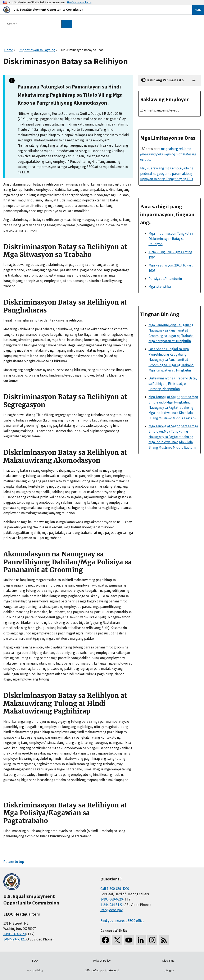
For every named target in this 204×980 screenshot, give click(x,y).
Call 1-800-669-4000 (115, 889)
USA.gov (169, 970)
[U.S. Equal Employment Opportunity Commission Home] (93, 10)
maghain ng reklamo (168, 154)
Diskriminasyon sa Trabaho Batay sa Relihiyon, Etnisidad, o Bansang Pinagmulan (173, 384)
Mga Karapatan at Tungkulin (170, 341)
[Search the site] (33, 24)
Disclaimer (169, 961)
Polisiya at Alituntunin (165, 279)
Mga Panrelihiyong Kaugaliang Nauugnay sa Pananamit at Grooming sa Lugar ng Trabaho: (171, 330)
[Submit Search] (67, 24)
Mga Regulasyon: (161, 265)
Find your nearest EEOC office (122, 921)
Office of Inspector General (102, 970)
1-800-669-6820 (14, 934)
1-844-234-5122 (14, 939)
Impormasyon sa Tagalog (37, 50)
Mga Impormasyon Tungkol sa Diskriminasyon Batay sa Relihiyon (171, 239)
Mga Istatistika (160, 287)
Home (9, 50)
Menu (198, 10)
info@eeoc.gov (112, 910)
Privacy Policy (102, 961)
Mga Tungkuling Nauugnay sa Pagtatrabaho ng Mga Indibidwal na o (171, 437)
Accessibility (35, 970)
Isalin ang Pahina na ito (165, 80)
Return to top (14, 862)
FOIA (35, 961)
